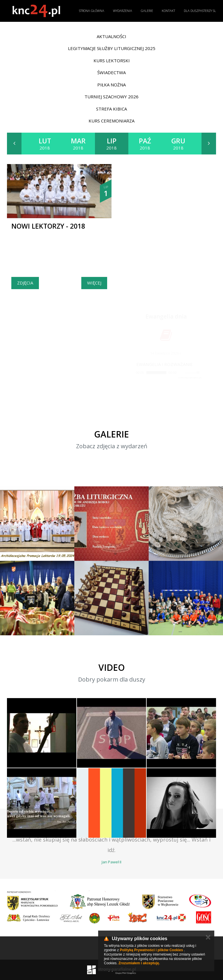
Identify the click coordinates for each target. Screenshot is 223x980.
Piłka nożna (111, 85)
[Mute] (181, 373)
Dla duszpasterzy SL (200, 11)
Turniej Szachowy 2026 (111, 97)
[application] (164, 373)
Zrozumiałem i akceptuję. (139, 963)
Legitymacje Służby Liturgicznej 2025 (112, 48)
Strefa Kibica (111, 109)
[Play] (131, 373)
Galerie (147, 11)
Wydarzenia (123, 11)
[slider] (156, 373)
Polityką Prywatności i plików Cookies (151, 950)
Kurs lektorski (112, 61)
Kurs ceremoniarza (111, 121)
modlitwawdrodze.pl (190, 377)
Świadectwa (111, 72)
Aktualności (111, 36)
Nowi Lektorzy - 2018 (48, 226)
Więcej (94, 283)
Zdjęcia (25, 283)
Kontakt (168, 11)
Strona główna (92, 11)
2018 (45, 143)
